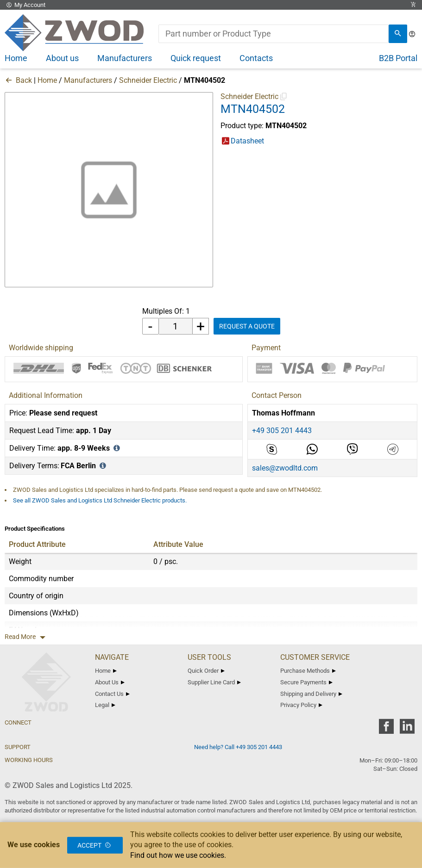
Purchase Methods (308, 671)
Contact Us (112, 694)
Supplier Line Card (214, 682)
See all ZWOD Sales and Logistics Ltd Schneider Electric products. (100, 500)
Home (47, 80)
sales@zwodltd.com (285, 468)
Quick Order (206, 671)
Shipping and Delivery (311, 694)
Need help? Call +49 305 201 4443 (238, 747)
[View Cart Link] (413, 5)
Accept (95, 845)
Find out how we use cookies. (178, 855)
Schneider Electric (148, 80)
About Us (110, 682)
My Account (25, 5)
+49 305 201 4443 (282, 431)
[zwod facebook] (386, 729)
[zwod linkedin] (407, 729)
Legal (105, 705)
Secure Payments (306, 682)
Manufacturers (88, 80)
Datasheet (247, 141)
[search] (398, 34)
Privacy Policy (301, 705)
